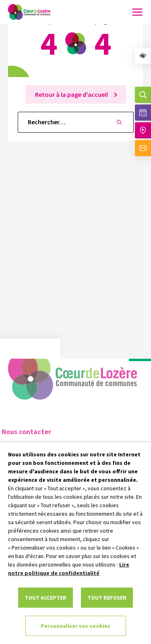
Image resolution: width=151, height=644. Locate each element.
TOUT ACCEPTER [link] (46, 598)
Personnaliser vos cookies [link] (75, 626)
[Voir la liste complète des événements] (143, 113)
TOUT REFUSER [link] (107, 598)
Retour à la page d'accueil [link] (72, 94)
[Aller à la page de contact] (143, 148)
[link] (143, 56)
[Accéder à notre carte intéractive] (143, 130)
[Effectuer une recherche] (143, 95)
